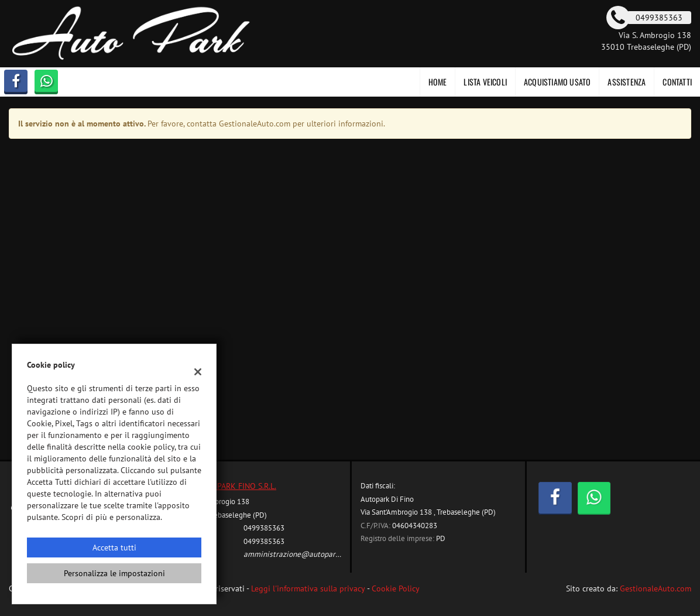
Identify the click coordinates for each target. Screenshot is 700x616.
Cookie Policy (396, 588)
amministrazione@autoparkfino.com (305, 554)
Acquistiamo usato (557, 82)
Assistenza (627, 82)
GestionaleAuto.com (656, 588)
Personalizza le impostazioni (114, 573)
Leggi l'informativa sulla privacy (308, 588)
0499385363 (264, 528)
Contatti (677, 82)
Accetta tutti (114, 547)
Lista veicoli (485, 82)
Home (438, 82)
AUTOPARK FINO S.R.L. (237, 486)
